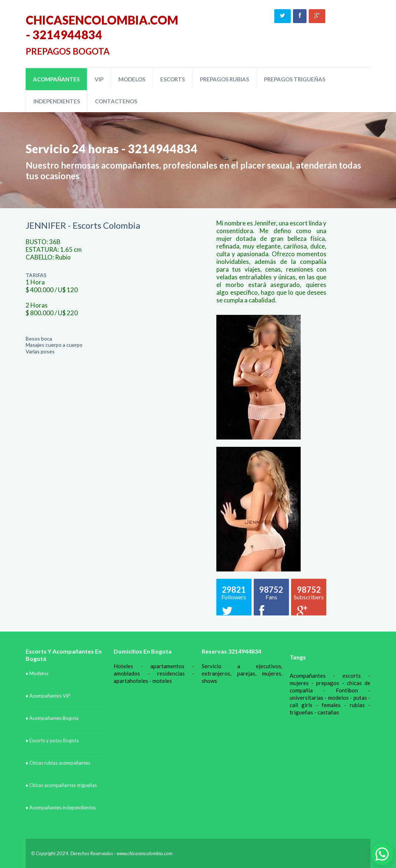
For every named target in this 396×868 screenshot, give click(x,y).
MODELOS (132, 79)
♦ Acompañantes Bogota (52, 718)
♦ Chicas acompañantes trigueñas (61, 785)
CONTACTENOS (116, 101)
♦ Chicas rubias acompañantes (58, 763)
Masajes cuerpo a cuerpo (54, 345)
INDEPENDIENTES (57, 101)
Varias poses (40, 351)
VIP (99, 79)
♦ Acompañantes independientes (61, 808)
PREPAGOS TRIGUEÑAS (295, 79)
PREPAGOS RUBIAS (224, 79)
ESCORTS (173, 79)
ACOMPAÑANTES (56, 79)
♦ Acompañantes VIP (48, 696)
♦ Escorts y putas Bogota (52, 740)
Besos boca (39, 339)
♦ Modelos (37, 673)
